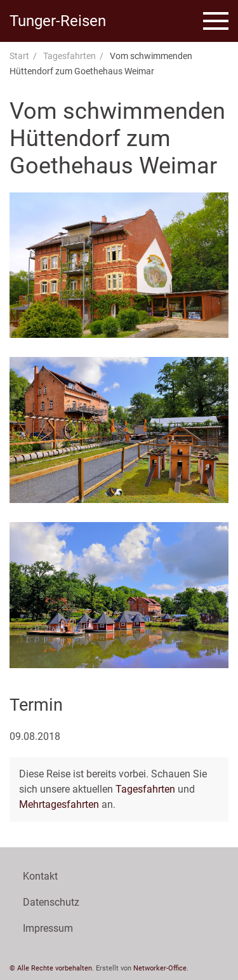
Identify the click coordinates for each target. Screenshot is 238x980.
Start (19, 56)
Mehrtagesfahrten (59, 804)
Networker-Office (160, 968)
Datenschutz (51, 902)
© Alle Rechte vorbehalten (51, 968)
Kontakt (40, 876)
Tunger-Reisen (58, 21)
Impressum (48, 928)
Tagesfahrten (69, 56)
